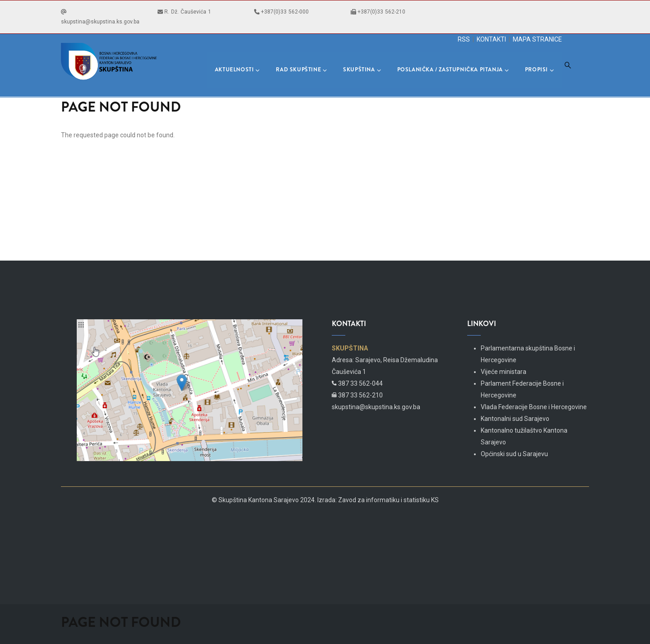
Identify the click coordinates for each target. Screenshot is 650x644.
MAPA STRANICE (537, 39)
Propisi (539, 70)
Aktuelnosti (237, 70)
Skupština (362, 70)
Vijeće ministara (504, 372)
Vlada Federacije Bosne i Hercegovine (534, 407)
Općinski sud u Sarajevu (514, 454)
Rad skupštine (301, 70)
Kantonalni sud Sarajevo (515, 419)
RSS (464, 39)
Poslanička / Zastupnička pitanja (453, 70)
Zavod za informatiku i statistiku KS (388, 500)
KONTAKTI (491, 39)
